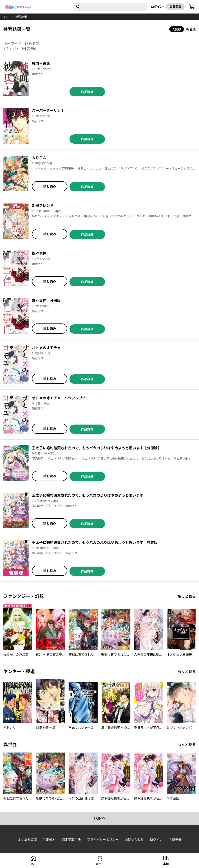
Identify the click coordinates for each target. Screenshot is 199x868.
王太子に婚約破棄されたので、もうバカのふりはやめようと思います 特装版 (95, 542)
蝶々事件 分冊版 (46, 301)
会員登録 (175, 7)
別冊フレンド (43, 206)
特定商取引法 (71, 840)
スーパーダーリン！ (48, 111)
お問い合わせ (134, 840)
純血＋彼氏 (41, 63)
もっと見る (187, 596)
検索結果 (21, 17)
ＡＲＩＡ (39, 158)
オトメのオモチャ (46, 348)
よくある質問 (27, 840)
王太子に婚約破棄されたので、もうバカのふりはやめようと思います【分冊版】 (97, 448)
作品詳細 (87, 92)
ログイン (157, 7)
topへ (99, 818)
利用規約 (49, 840)
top (6, 17)
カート (100, 864)
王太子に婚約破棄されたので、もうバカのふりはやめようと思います (88, 495)
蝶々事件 (39, 253)
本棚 (166, 864)
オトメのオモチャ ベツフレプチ (59, 398)
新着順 (191, 29)
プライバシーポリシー (103, 840)
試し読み (50, 186)
